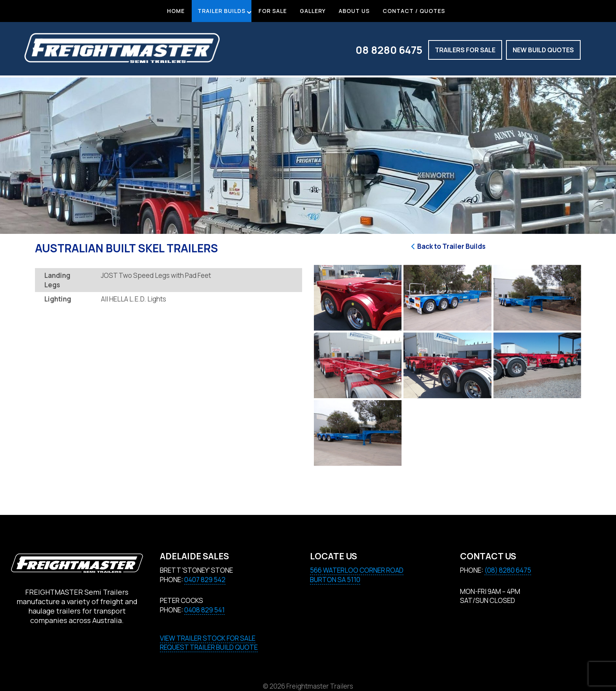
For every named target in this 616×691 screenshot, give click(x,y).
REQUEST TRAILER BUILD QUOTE (209, 647)
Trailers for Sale (465, 50)
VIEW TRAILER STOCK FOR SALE (208, 638)
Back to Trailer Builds (447, 246)
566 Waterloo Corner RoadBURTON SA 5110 (357, 575)
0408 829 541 (204, 610)
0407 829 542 (205, 580)
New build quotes (543, 50)
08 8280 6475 (389, 50)
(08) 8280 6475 (508, 570)
